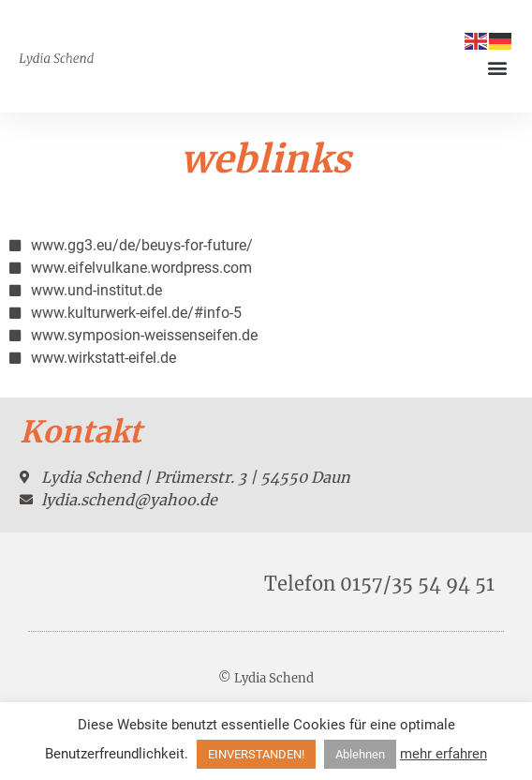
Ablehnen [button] (360, 754)
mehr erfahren (443, 754)
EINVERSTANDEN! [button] (256, 754)
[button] (498, 68)
